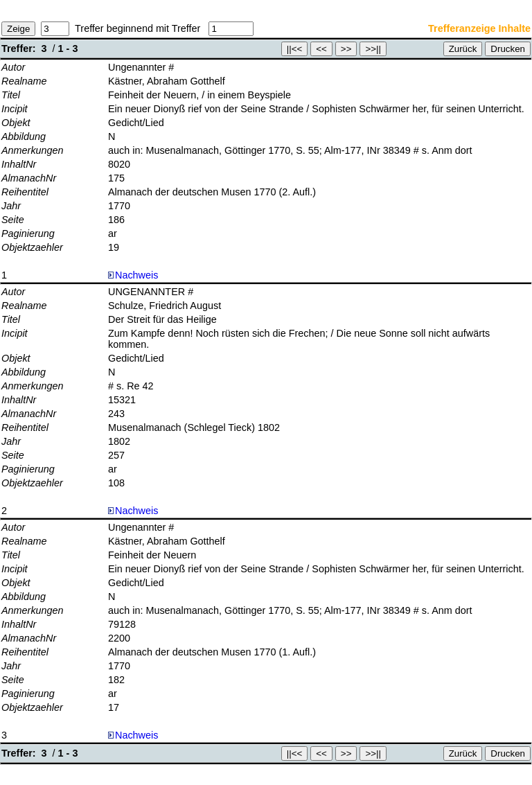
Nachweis (133, 275)
